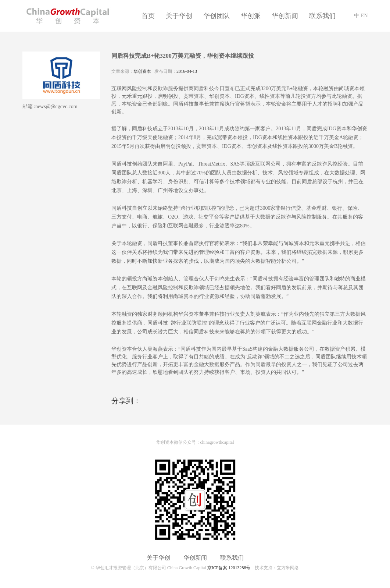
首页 (148, 16)
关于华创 (179, 16)
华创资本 (142, 71)
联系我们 (322, 16)
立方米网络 (288, 568)
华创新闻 (285, 16)
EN (364, 16)
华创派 (251, 16)
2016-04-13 (187, 71)
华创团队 (217, 16)
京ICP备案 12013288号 (229, 568)
